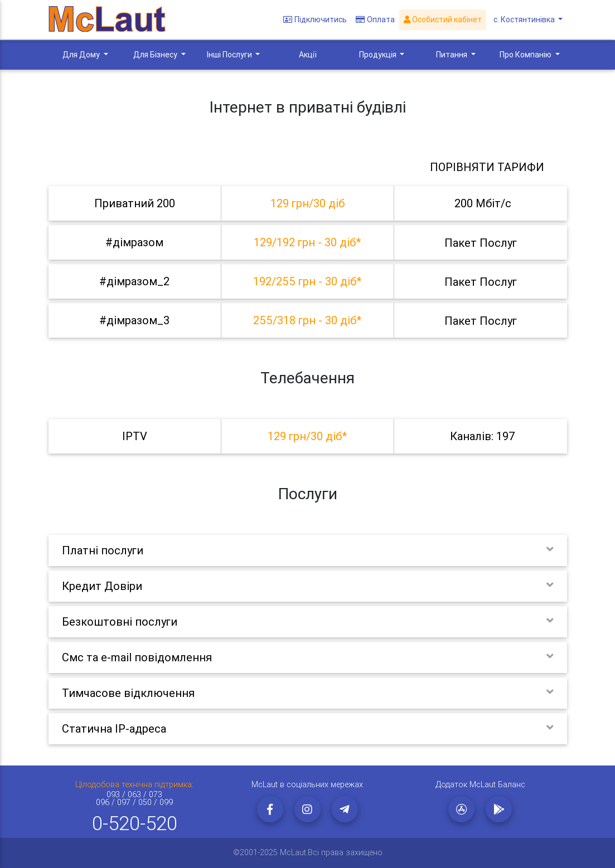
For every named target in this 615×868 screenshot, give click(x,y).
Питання (452, 55)
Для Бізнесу (156, 55)
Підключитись (317, 20)
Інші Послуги (230, 55)
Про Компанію (526, 55)
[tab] (308, 203)
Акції (308, 55)
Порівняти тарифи (487, 167)
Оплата (377, 20)
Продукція (379, 55)
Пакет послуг (481, 243)
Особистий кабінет (445, 20)
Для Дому (82, 55)
